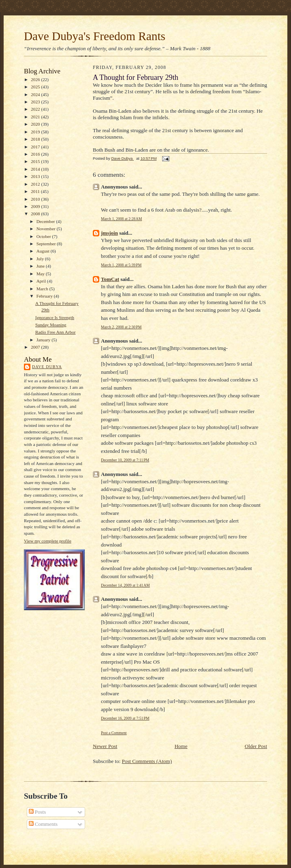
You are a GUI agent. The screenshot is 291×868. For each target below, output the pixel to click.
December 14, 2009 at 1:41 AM (125, 585)
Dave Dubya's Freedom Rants (95, 36)
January (44, 340)
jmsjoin (109, 233)
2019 (36, 132)
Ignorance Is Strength (55, 317)
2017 (36, 147)
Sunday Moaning (51, 325)
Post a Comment (114, 733)
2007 (36, 347)
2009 (36, 206)
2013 (36, 176)
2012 (36, 184)
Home (181, 746)
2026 (36, 79)
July (41, 259)
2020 (36, 124)
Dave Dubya (47, 367)
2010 (36, 199)
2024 (36, 94)
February (45, 296)
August (44, 251)
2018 (36, 139)
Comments (43, 824)
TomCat (110, 279)
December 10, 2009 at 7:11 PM (125, 460)
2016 (36, 154)
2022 (36, 109)
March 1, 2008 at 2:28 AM (121, 219)
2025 (36, 87)
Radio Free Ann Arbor (56, 332)
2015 (36, 161)
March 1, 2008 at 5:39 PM (121, 265)
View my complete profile (48, 541)
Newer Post (105, 746)
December (46, 221)
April (42, 281)
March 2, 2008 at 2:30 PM (121, 327)
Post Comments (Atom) (147, 761)
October (44, 236)
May (41, 274)
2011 (36, 191)
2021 (36, 117)
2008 (36, 214)
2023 (36, 102)
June (41, 266)
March (43, 289)
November (47, 229)
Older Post (256, 746)
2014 (36, 169)
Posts (37, 812)
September (47, 244)
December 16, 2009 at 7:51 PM (125, 718)
